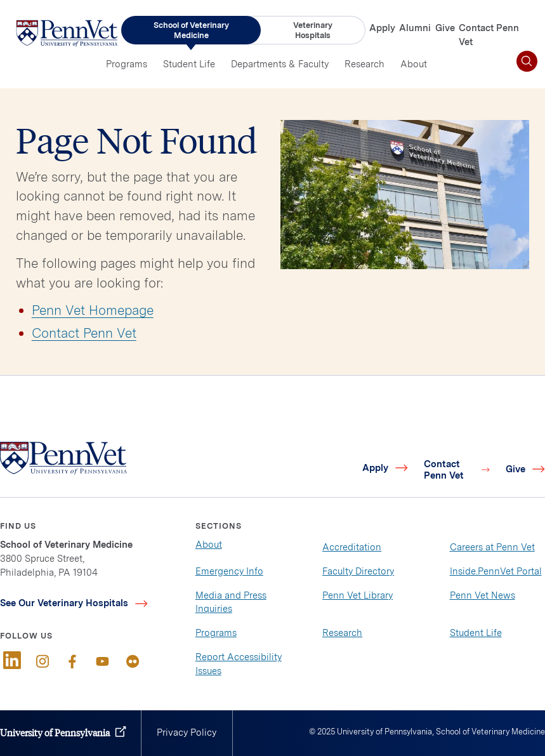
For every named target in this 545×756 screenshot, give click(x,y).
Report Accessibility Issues (239, 664)
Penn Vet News (483, 595)
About (414, 64)
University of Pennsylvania (55, 733)
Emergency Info (229, 571)
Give (445, 28)
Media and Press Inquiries (231, 602)
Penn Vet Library (358, 595)
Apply (382, 28)
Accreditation (352, 547)
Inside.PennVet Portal (496, 571)
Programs (127, 64)
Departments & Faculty (280, 64)
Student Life (189, 64)
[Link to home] (67, 33)
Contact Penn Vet (84, 333)
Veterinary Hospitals (313, 30)
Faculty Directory (358, 571)
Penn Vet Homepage (93, 310)
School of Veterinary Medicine (191, 30)
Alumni (415, 28)
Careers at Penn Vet (492, 547)
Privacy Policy (187, 733)
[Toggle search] (527, 61)
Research (364, 64)
